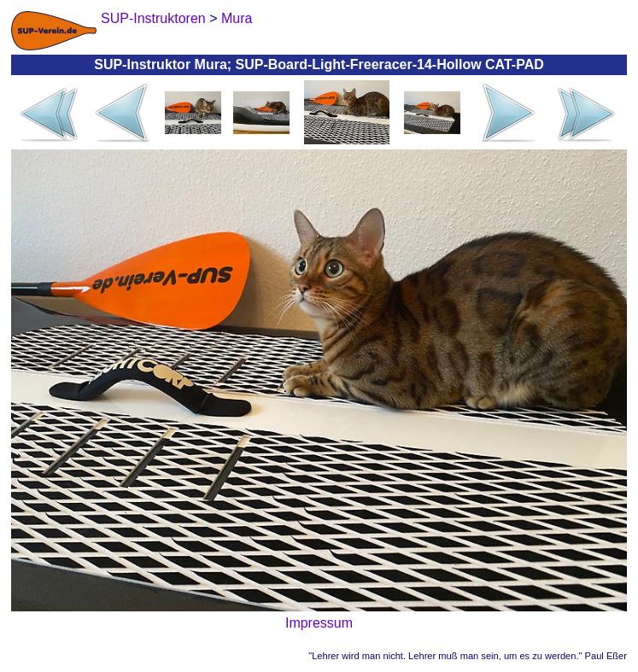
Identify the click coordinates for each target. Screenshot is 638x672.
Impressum (319, 623)
